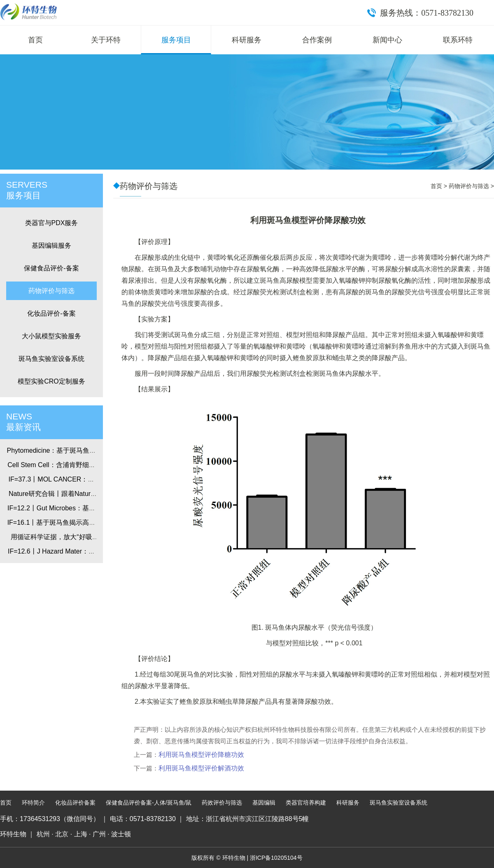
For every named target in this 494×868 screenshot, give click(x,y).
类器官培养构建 (306, 803)
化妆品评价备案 (75, 803)
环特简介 (33, 803)
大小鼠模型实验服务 (51, 336)
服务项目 (176, 40)
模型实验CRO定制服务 (51, 381)
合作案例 (317, 40)
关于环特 (106, 40)
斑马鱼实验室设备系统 (51, 359)
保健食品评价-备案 (51, 268)
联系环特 (458, 40)
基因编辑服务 (51, 246)
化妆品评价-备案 (51, 313)
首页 (35, 40)
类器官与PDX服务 (52, 223)
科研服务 (247, 40)
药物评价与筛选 (51, 291)
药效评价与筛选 (222, 803)
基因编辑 (264, 803)
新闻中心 (387, 40)
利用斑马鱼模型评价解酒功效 (201, 768)
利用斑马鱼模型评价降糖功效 (201, 755)
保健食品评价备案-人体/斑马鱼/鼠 (149, 803)
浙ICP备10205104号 (276, 858)
